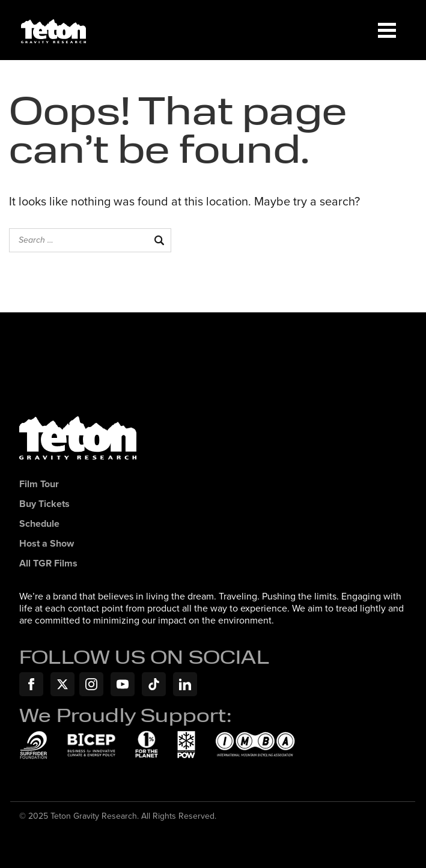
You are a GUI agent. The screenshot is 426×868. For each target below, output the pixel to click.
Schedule (39, 524)
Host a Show (47, 544)
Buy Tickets (44, 504)
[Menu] (387, 30)
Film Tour (39, 484)
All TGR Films (48, 564)
